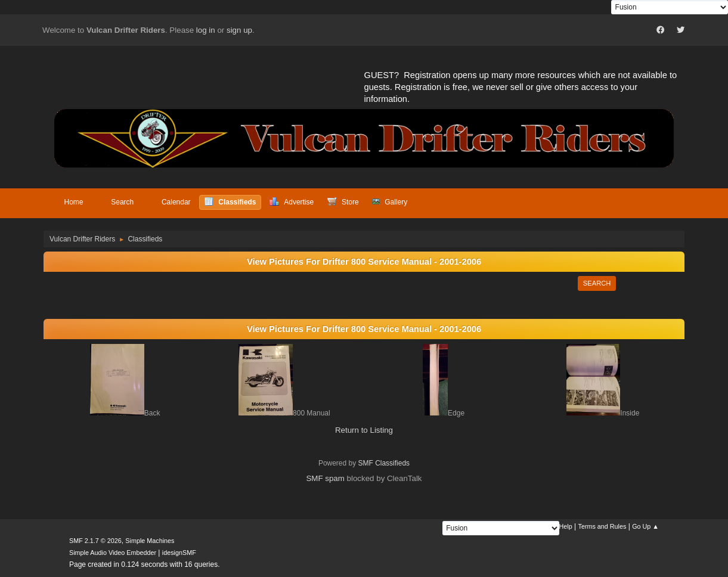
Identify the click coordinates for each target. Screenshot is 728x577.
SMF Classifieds (384, 463)
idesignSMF (179, 553)
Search (597, 283)
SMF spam (325, 478)
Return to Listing (364, 430)
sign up (239, 30)
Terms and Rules (602, 526)
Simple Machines (150, 541)
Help (566, 526)
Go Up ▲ (645, 526)
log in (206, 30)
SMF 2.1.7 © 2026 (95, 541)
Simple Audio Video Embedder (113, 553)
